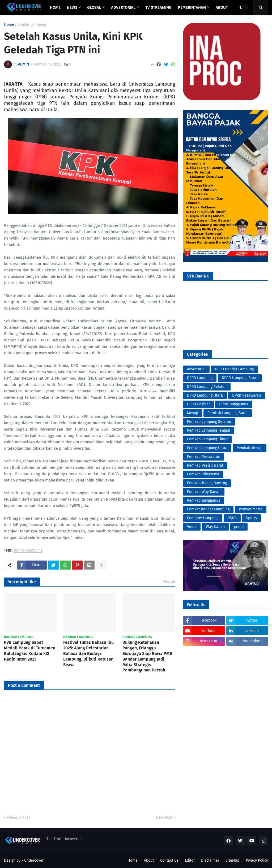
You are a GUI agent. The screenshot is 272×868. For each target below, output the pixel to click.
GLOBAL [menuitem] (94, 7)
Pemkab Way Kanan (204, 492)
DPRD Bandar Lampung (234, 369)
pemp (239, 527)
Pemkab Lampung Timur (207, 439)
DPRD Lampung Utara (205, 395)
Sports (251, 518)
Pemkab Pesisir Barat (205, 465)
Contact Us (169, 860)
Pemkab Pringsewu (203, 474)
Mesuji (193, 413)
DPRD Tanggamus (234, 404)
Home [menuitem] (55, 7)
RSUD (232, 518)
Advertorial (196, 369)
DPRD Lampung (200, 378)
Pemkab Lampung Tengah (209, 430)
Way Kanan (215, 527)
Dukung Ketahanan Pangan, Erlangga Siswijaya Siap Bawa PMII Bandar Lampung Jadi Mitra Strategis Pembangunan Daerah (147, 656)
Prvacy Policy (257, 860)
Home (9, 25)
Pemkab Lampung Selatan (209, 422)
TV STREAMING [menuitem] (158, 7)
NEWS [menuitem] (72, 7)
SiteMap (232, 860)
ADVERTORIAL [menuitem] (123, 7)
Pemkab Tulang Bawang (207, 483)
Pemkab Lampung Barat (228, 413)
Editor (190, 860)
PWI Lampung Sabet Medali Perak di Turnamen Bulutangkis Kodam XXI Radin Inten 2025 (30, 651)
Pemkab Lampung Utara (207, 448)
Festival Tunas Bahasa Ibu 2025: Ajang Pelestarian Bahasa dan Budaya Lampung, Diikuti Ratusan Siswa (88, 653)
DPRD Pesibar (198, 404)
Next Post (164, 817)
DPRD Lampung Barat (240, 378)
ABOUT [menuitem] (222, 7)
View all (169, 582)
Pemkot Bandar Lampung (208, 509)
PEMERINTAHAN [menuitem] (192, 7)
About (149, 860)
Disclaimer (210, 860)
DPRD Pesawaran (246, 395)
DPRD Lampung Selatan (207, 387)
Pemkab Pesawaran (204, 457)
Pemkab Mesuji (250, 448)
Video (192, 527)
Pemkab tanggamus (204, 500)
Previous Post (18, 817)
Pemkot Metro (251, 509)
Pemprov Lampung (203, 518)
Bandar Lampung (32, 25)
